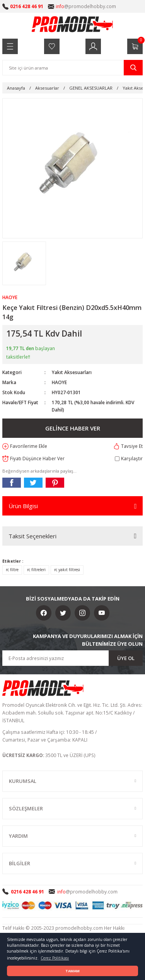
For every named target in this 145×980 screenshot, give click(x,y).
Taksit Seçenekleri (32, 536)
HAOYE (59, 382)
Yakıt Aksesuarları (72, 372)
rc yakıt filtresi (67, 570)
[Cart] (135, 46)
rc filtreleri (36, 570)
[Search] (72, 68)
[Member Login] (93, 46)
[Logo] (73, 24)
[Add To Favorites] (25, 446)
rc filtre (12, 570)
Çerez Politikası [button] (55, 958)
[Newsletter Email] (72, 658)
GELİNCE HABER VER (73, 428)
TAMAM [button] (72, 971)
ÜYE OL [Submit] (126, 658)
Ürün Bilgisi (23, 506)
